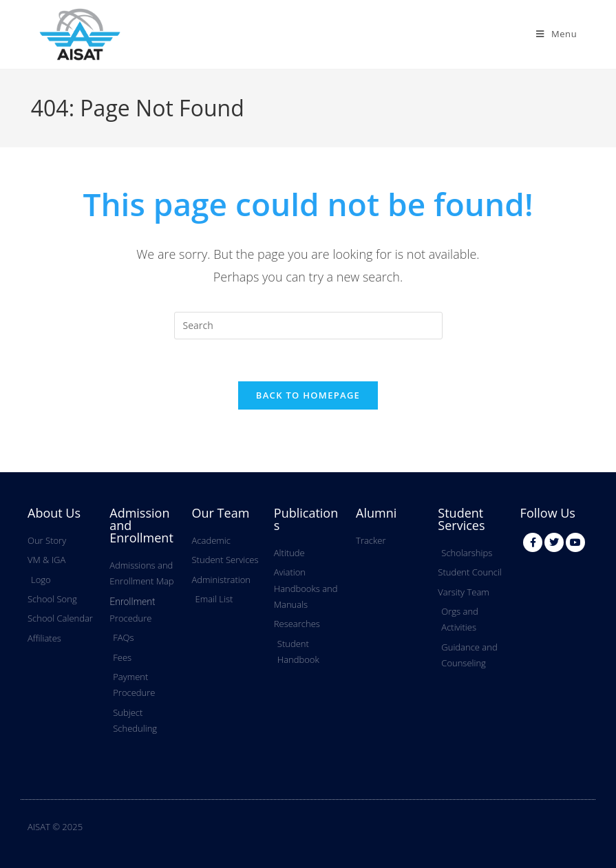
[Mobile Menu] (556, 34)
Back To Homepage (308, 395)
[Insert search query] (308, 326)
